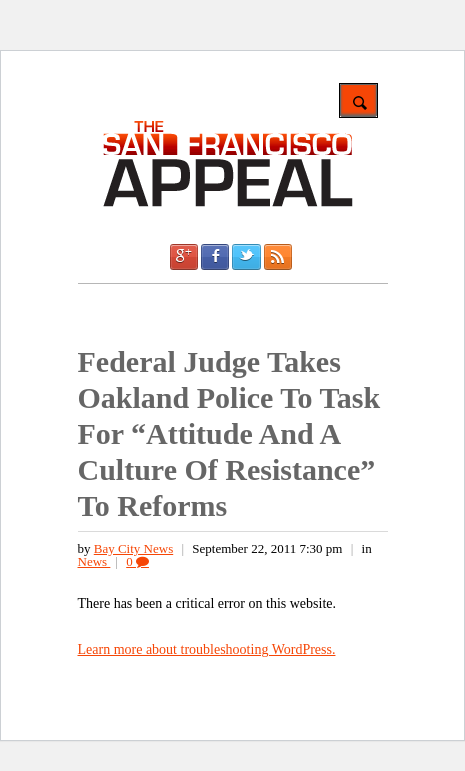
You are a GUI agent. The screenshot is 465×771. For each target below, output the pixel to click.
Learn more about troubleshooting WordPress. (207, 649)
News (94, 561)
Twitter (246, 257)
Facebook (215, 257)
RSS (278, 257)
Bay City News (133, 548)
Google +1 (184, 257)
